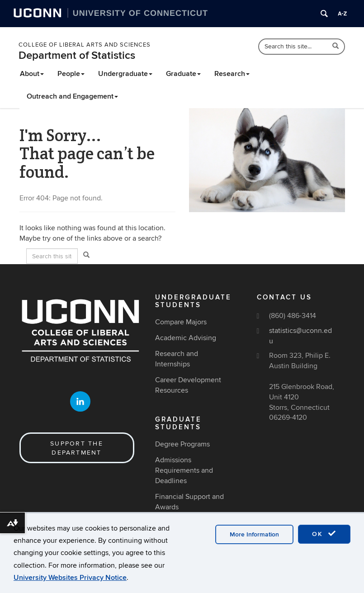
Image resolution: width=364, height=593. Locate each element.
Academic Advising (186, 338)
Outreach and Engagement (72, 96)
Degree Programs (182, 444)
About (32, 74)
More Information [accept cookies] (254, 534)
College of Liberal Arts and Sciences (85, 45)
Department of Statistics (77, 55)
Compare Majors (181, 322)
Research (232, 74)
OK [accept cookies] (324, 534)
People (71, 74)
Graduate (183, 74)
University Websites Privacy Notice (70, 578)
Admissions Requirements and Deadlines (184, 470)
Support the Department (77, 448)
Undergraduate (125, 74)
